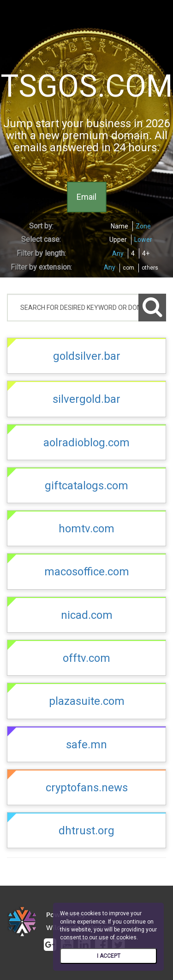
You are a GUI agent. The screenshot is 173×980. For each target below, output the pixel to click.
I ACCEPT (109, 956)
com (128, 268)
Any (118, 253)
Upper (118, 240)
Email (86, 197)
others (150, 268)
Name (119, 226)
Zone (143, 226)
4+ (146, 253)
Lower (143, 240)
